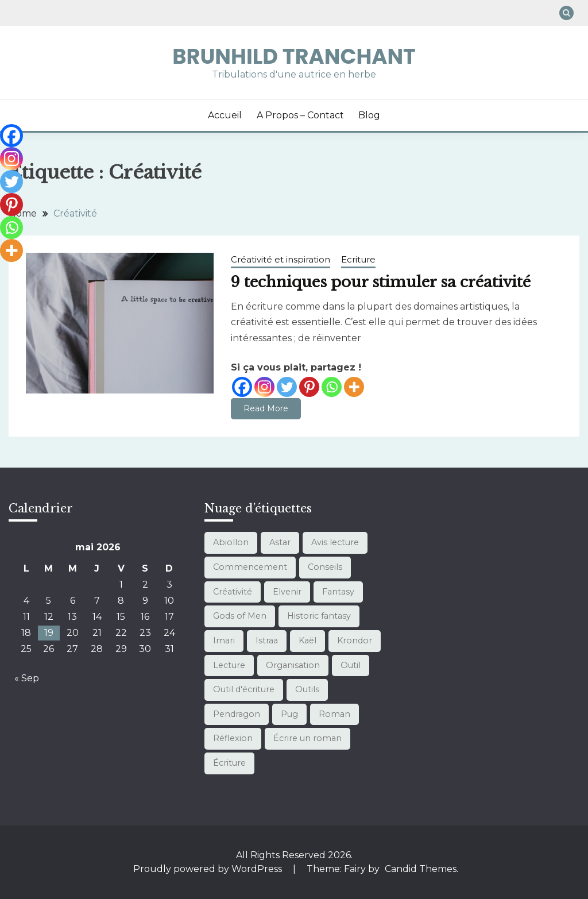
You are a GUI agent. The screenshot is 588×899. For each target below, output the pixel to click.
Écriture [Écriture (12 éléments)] (229, 763)
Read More (266, 408)
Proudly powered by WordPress (209, 869)
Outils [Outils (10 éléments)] (307, 689)
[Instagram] (264, 387)
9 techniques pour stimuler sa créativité (381, 282)
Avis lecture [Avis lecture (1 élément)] (335, 542)
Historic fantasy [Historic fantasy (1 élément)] (319, 616)
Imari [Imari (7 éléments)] (224, 641)
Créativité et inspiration (281, 259)
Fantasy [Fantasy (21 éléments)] (338, 592)
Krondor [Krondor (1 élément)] (355, 641)
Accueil (225, 115)
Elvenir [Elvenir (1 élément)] (287, 592)
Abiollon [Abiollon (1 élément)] (231, 542)
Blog (369, 115)
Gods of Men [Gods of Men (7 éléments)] (240, 616)
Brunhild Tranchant (294, 56)
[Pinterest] (309, 387)
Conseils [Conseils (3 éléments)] (325, 567)
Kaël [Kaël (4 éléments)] (307, 641)
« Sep (27, 678)
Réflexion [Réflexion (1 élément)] (233, 738)
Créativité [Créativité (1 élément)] (233, 592)
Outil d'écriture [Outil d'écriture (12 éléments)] (244, 689)
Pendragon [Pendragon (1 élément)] (237, 714)
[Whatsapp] (332, 387)
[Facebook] (242, 387)
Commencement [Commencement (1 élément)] (250, 567)
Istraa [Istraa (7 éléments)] (267, 641)
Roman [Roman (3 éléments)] (334, 714)
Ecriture (358, 259)
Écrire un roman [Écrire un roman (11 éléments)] (307, 738)
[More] (354, 387)
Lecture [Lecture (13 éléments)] (229, 665)
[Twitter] (287, 387)
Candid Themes (421, 869)
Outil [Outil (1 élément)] (351, 665)
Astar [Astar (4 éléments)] (280, 542)
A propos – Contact (300, 115)
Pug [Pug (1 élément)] (289, 714)
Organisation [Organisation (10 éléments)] (293, 665)
